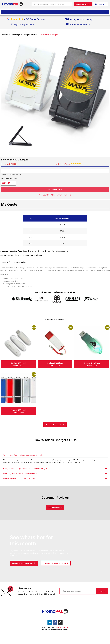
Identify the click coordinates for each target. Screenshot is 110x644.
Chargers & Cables (30, 35)
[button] (55, 189)
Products (4, 35)
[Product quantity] (55, 171)
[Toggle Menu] (106, 12)
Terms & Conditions (62, 627)
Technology (16, 35)
